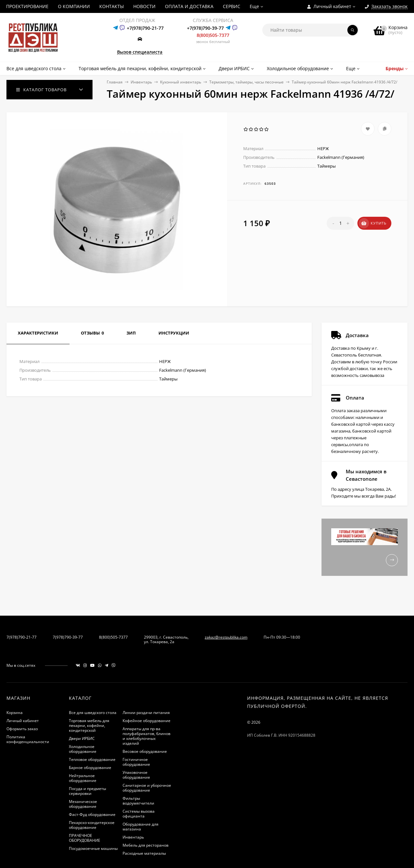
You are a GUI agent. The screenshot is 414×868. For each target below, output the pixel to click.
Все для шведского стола (93, 713)
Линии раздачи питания (146, 713)
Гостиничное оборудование (136, 762)
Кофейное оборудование (147, 721)
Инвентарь (141, 82)
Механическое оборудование (83, 804)
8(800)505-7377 (213, 35)
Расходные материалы (144, 853)
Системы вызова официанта (139, 814)
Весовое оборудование (145, 751)
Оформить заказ (22, 729)
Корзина (15, 713)
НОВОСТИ (144, 6)
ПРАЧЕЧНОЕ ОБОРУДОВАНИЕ (85, 838)
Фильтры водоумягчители (138, 801)
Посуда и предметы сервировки (87, 791)
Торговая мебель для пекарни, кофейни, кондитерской (89, 725)
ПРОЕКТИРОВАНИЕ (27, 6)
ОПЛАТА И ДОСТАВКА (189, 6)
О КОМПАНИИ (74, 6)
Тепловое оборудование (92, 759)
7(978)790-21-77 (22, 637)
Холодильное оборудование (83, 749)
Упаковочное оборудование (136, 775)
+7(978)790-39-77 (205, 28)
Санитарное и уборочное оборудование (147, 788)
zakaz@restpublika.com (226, 637)
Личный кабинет (23, 721)
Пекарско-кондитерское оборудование (92, 825)
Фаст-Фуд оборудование (92, 814)
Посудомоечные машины (93, 848)
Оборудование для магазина (141, 827)
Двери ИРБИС (82, 738)
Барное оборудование (90, 768)
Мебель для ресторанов (146, 845)
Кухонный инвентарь (181, 82)
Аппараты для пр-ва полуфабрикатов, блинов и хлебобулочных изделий (147, 736)
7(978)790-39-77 (68, 637)
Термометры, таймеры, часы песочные (246, 82)
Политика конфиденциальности (28, 739)
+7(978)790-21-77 (145, 28)
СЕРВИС (232, 6)
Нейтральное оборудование (83, 778)
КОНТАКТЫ (112, 6)
